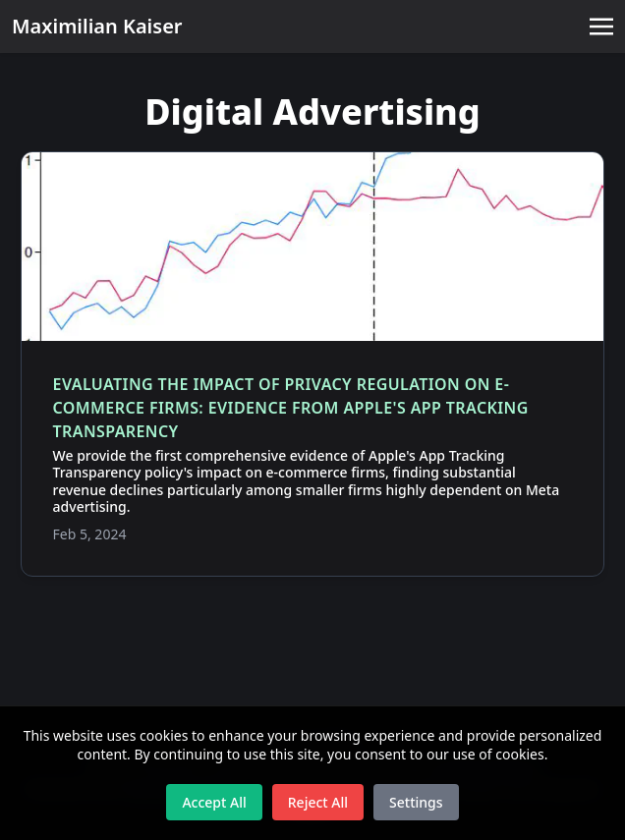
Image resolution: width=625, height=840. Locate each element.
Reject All (318, 802)
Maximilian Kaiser (97, 26)
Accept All (214, 802)
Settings (416, 802)
